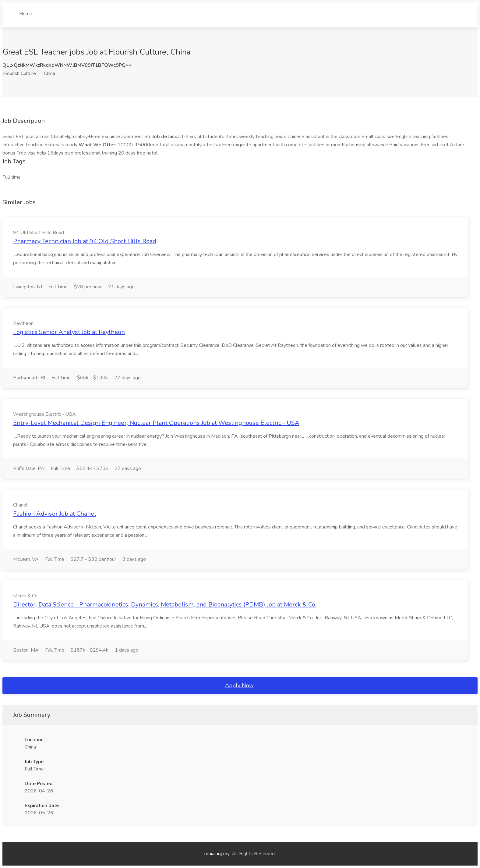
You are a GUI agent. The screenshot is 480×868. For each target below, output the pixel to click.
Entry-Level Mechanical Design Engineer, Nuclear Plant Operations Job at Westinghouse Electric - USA (156, 423)
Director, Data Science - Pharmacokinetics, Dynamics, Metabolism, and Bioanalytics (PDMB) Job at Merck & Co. (165, 605)
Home (26, 11)
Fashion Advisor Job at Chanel (55, 514)
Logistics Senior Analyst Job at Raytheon (69, 332)
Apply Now (239, 685)
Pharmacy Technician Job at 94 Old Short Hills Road (85, 241)
